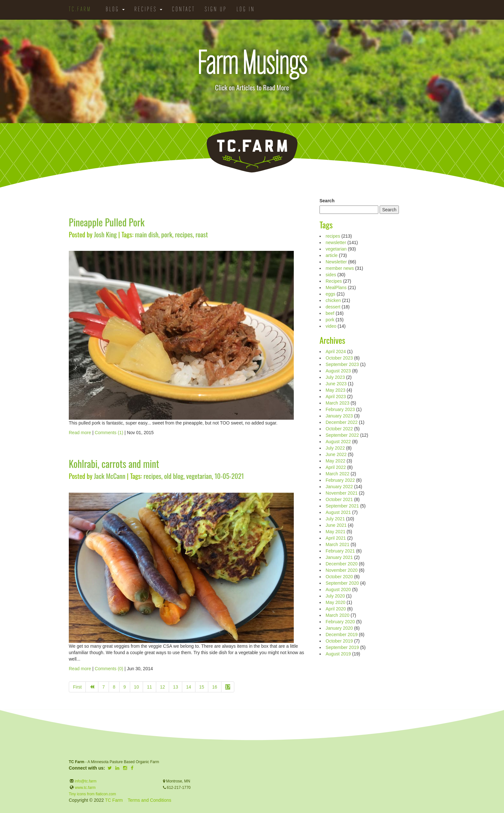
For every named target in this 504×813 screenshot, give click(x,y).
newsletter (336, 242)
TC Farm (114, 800)
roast (202, 234)
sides (331, 275)
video (331, 326)
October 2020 (339, 577)
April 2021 (336, 538)
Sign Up (216, 10)
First (77, 687)
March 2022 (337, 474)
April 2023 (336, 397)
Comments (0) (109, 669)
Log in (246, 10)
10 (137, 687)
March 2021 (337, 544)
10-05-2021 (229, 476)
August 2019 (338, 654)
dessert (333, 307)
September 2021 (342, 506)
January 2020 (339, 628)
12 (163, 687)
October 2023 (339, 358)
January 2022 (339, 487)
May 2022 (335, 461)
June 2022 (336, 454)
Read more (80, 433)
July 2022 (335, 448)
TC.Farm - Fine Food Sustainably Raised (252, 151)
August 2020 (338, 589)
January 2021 (339, 557)
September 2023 (342, 364)
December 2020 (342, 564)
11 (149, 687)
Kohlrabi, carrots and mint (114, 464)
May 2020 (335, 602)
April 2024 (336, 352)
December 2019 (342, 635)
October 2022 (339, 429)
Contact (184, 10)
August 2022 (338, 442)
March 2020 (337, 615)
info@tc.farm (85, 781)
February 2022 (340, 480)
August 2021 (338, 512)
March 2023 (337, 403)
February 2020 (340, 622)
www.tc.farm (85, 788)
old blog (174, 476)
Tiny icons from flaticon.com (92, 794)
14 (189, 687)
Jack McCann (110, 476)
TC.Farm (80, 10)
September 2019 (342, 647)
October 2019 (339, 641)
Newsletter (336, 262)
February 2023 (340, 409)
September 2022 (342, 435)
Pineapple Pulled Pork (107, 222)
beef (330, 313)
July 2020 (335, 596)
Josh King (105, 234)
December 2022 (342, 422)
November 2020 (342, 570)
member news (340, 268)
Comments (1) (109, 433)
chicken (333, 300)
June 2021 (336, 525)
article (332, 255)
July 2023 (335, 377)
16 (215, 687)
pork (167, 234)
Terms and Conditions (149, 800)
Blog (115, 10)
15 (202, 687)
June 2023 (336, 384)
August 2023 (338, 371)
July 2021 (335, 519)
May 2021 (335, 532)
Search (327, 201)
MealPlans (336, 288)
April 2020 (336, 609)
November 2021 (342, 493)
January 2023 (339, 416)
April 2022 (336, 467)
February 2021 (340, 551)
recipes (184, 234)
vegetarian (199, 476)
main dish (147, 234)
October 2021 (339, 499)
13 (175, 687)
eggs (330, 294)
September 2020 (342, 583)
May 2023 (335, 390)
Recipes (148, 10)
